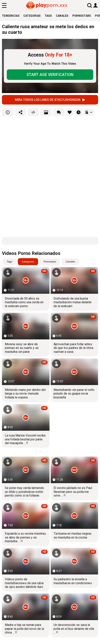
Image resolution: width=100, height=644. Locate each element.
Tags (48, 16)
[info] (8, 112)
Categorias (32, 16)
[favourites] (70, 112)
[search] (90, 5)
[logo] (47, 5)
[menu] (4, 5)
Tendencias (11, 16)
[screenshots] (46, 112)
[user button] (95, 5)
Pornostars (82, 16)
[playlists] (89, 112)
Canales (62, 16)
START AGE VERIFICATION (50, 75)
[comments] (59, 112)
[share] (21, 112)
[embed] (33, 112)
